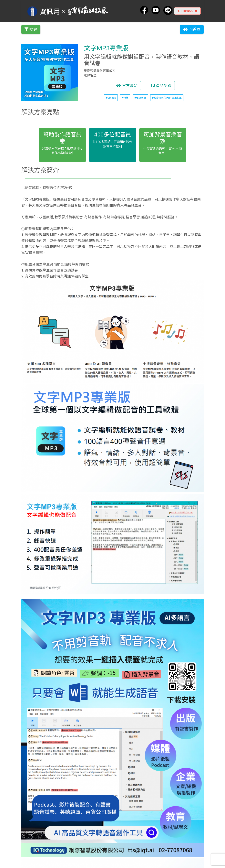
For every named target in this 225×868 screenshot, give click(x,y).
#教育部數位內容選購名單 (167, 98)
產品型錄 (161, 86)
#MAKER (111, 98)
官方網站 (127, 86)
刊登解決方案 (187, 11)
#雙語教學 (140, 98)
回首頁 (192, 29)
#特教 (125, 98)
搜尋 (31, 29)
